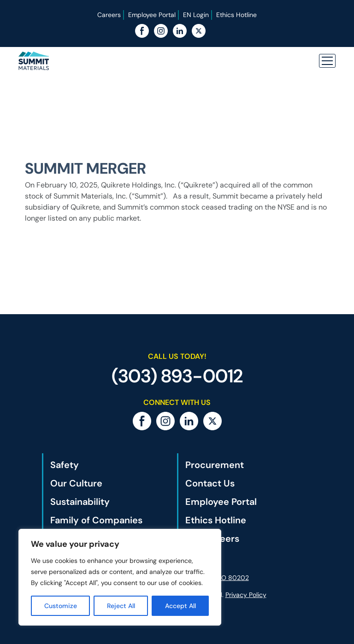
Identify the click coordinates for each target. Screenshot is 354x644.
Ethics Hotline (236, 15)
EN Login (196, 15)
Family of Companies (96, 520)
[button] (327, 61)
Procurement (215, 465)
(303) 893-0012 (177, 376)
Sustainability (80, 502)
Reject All (121, 606)
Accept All (180, 606)
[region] (120, 577)
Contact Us (210, 483)
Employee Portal (152, 15)
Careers (109, 15)
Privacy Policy (246, 595)
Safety (65, 465)
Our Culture (76, 483)
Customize (61, 606)
